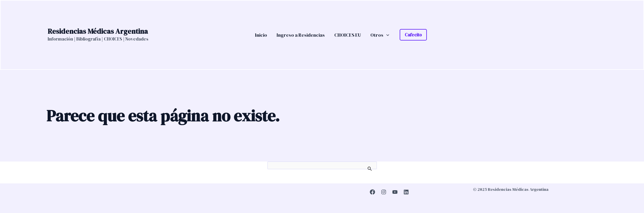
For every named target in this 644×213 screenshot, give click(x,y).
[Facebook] (372, 192)
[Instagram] (384, 192)
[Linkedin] (406, 192)
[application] (386, 35)
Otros (380, 35)
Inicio (261, 35)
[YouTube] (395, 192)
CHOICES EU (348, 35)
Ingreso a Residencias (301, 35)
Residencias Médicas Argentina (98, 31)
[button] (413, 35)
